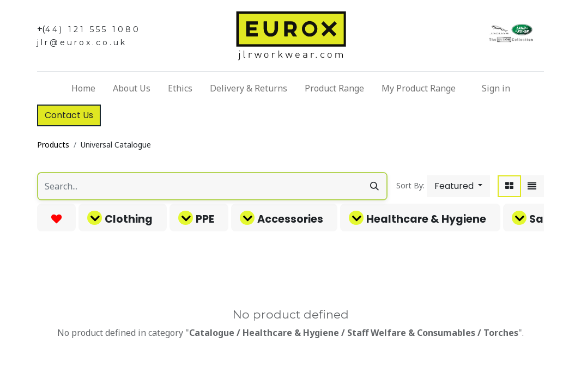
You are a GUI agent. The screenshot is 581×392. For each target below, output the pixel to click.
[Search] (374, 186)
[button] (458, 186)
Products (53, 145)
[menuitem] (83, 88)
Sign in (496, 88)
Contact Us (69, 115)
